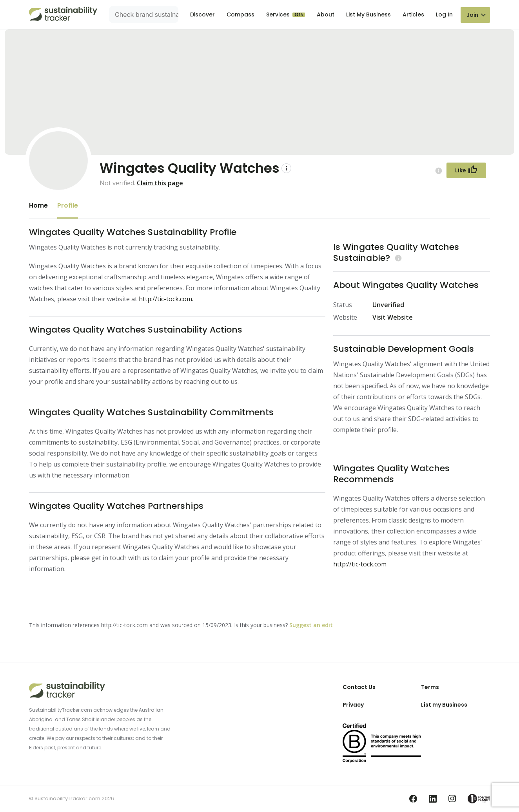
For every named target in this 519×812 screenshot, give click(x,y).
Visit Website (393, 317)
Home (38, 205)
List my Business (444, 705)
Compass (240, 14)
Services (279, 14)
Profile (68, 205)
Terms (430, 687)
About (326, 14)
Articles (413, 14)
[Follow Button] (466, 170)
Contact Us (359, 687)
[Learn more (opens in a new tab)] (397, 258)
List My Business (368, 14)
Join (472, 15)
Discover (202, 14)
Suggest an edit (311, 625)
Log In (444, 14)
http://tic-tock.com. (166, 299)
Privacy (353, 705)
